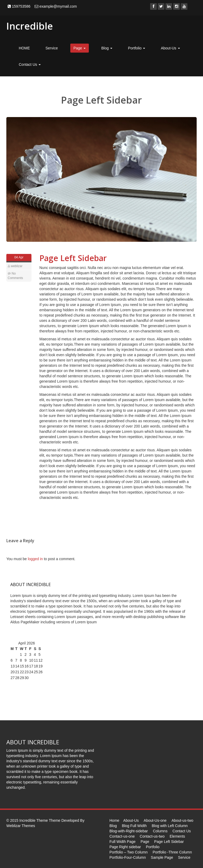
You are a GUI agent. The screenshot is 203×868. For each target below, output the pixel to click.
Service (52, 48)
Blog (107, 48)
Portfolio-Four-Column (128, 857)
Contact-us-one (122, 836)
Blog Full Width (134, 826)
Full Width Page (123, 842)
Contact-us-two (152, 836)
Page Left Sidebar (73, 258)
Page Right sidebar (125, 847)
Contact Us (30, 64)
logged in (35, 559)
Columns (160, 831)
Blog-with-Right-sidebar (129, 831)
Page (80, 48)
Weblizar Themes (21, 826)
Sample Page (162, 857)
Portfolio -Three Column (172, 852)
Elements (177, 836)
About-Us (170, 48)
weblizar (17, 266)
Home (114, 820)
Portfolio (137, 48)
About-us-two (182, 820)
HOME (24, 48)
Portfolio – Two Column (128, 852)
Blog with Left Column (170, 826)
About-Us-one (155, 820)
